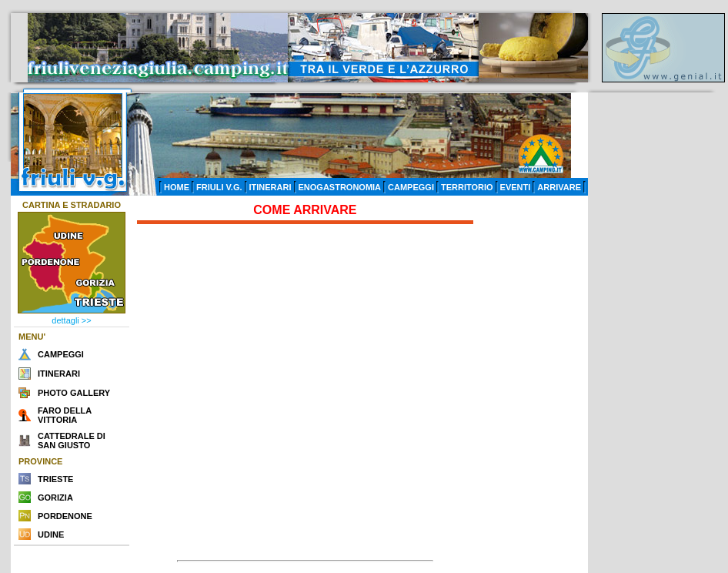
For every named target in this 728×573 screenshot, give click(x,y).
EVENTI (516, 187)
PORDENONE (65, 516)
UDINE (51, 534)
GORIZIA (55, 498)
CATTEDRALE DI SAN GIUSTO (72, 441)
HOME (177, 187)
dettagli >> (71, 320)
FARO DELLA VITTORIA (65, 415)
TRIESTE (55, 479)
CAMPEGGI (411, 187)
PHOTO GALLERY (74, 393)
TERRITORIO (467, 187)
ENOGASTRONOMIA (340, 187)
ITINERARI (270, 187)
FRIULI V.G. (219, 187)
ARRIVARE (559, 187)
